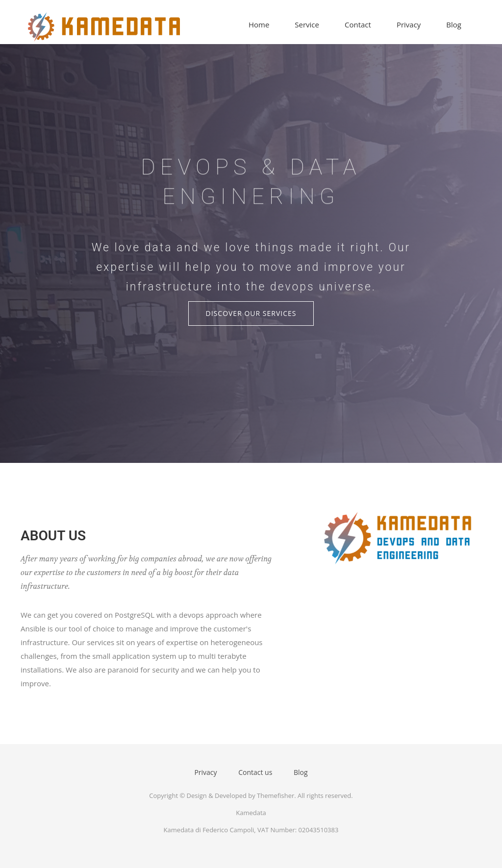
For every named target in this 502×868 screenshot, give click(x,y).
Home (259, 24)
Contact (358, 24)
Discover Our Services (251, 313)
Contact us (255, 772)
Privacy (409, 24)
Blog (454, 24)
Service (307, 24)
